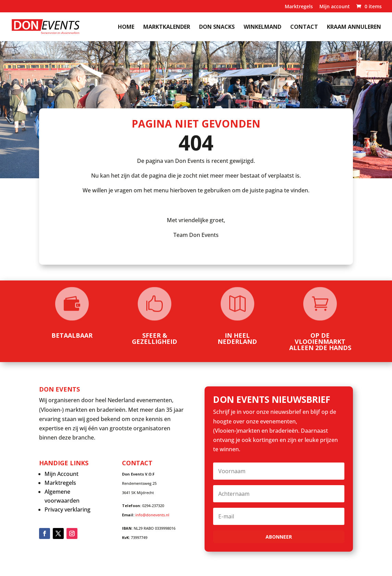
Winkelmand (262, 27)
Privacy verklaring (68, 509)
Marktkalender (167, 27)
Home (126, 27)
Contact (304, 27)
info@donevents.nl (152, 515)
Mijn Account (62, 474)
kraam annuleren (354, 27)
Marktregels (299, 7)
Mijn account (335, 7)
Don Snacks (217, 27)
